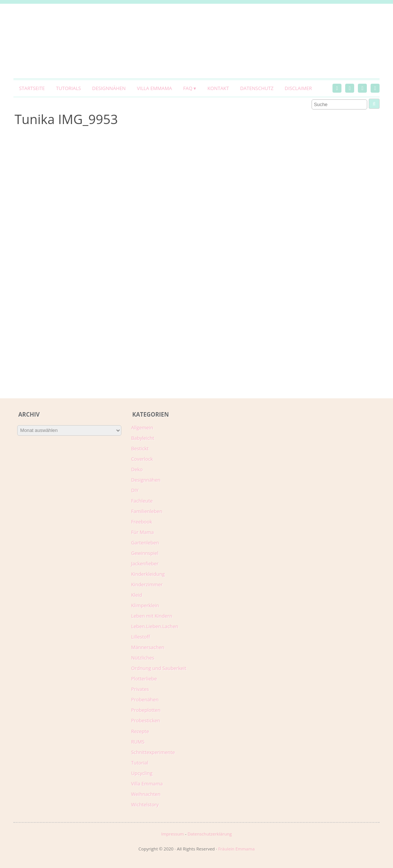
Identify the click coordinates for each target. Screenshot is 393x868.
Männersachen (148, 647)
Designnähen (109, 88)
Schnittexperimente (153, 752)
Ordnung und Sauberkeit (159, 668)
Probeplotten (146, 710)
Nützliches (143, 658)
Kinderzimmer (147, 584)
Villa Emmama (154, 88)
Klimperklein (145, 605)
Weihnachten (146, 794)
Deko (137, 469)
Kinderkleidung (148, 574)
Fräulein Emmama (236, 849)
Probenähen (145, 699)
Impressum (172, 834)
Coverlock (142, 459)
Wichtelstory (145, 804)
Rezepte (140, 731)
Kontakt (218, 88)
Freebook (142, 522)
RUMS (138, 742)
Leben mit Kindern (152, 616)
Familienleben (147, 511)
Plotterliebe (144, 679)
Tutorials (69, 88)
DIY (135, 490)
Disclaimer (298, 88)
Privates (140, 689)
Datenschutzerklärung (210, 834)
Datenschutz (257, 88)
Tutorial (140, 763)
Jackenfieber (145, 563)
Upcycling (142, 773)
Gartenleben (145, 543)
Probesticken (146, 720)
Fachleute (142, 501)
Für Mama (143, 532)
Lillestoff (141, 637)
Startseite (32, 88)
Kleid (137, 595)
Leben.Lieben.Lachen (155, 626)
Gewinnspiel (145, 553)
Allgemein (142, 427)
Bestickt (140, 448)
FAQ (188, 88)
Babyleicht (143, 438)
